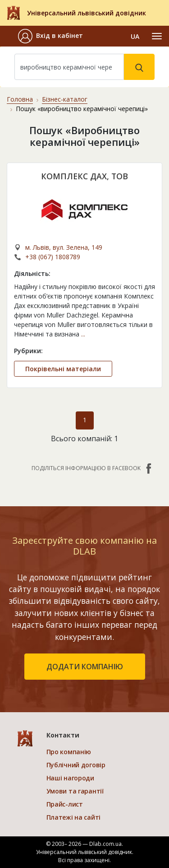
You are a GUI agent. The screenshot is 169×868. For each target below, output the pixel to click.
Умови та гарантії (75, 791)
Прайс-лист (65, 804)
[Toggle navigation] (157, 36)
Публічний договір (76, 765)
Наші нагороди (70, 778)
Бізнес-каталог (65, 99)
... (83, 334)
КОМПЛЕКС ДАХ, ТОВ (84, 176)
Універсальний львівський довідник (87, 13)
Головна (20, 99)
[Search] (69, 67)
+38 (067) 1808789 (53, 257)
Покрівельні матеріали (63, 369)
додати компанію (85, 667)
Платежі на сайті (74, 817)
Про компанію (69, 752)
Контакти (63, 735)
